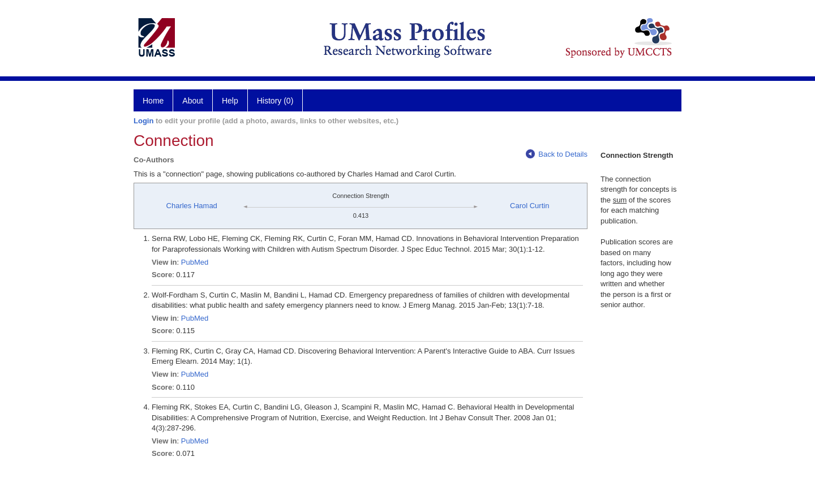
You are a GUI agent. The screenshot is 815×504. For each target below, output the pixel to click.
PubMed (195, 262)
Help (230, 101)
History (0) (275, 101)
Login (143, 121)
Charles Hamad (192, 206)
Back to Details (557, 154)
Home (153, 101)
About (193, 101)
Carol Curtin (529, 206)
